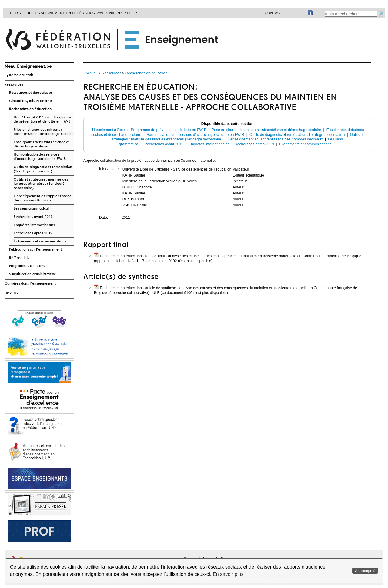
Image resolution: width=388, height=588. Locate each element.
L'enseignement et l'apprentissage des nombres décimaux (43, 198)
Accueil (91, 73)
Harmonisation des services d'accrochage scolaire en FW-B (40, 157)
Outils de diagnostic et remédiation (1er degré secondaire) (43, 169)
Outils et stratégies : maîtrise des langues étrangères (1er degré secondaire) (41, 184)
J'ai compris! (365, 571)
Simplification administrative (33, 274)
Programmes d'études (27, 266)
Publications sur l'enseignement (35, 250)
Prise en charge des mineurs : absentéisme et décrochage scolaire (44, 132)
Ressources (14, 85)
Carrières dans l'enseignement (30, 284)
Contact (273, 13)
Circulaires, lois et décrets (31, 101)
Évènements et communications (40, 242)
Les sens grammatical (31, 209)
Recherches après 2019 (33, 233)
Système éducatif (19, 75)
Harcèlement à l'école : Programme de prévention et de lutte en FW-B (43, 120)
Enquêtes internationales (35, 225)
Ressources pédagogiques (31, 93)
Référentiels (19, 258)
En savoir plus (228, 574)
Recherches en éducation (30, 109)
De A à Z (12, 293)
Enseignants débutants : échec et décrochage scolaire (42, 144)
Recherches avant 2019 (33, 217)
